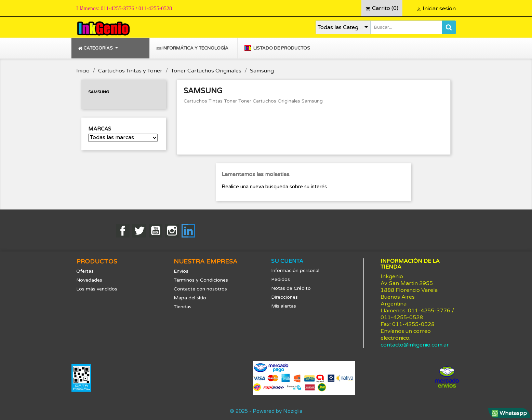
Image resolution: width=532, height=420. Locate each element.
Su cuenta (287, 261)
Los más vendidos (97, 289)
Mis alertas (284, 306)
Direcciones (284, 297)
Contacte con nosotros (200, 289)
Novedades (89, 280)
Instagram (172, 231)
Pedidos (281, 279)
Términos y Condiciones (201, 280)
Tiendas (183, 307)
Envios (181, 271)
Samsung (99, 92)
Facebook (123, 231)
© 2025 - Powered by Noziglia (266, 411)
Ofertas (85, 271)
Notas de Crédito (291, 288)
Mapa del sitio (190, 298)
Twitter (139, 231)
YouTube (156, 231)
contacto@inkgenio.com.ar (415, 345)
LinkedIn (188, 231)
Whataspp (509, 413)
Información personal (295, 270)
